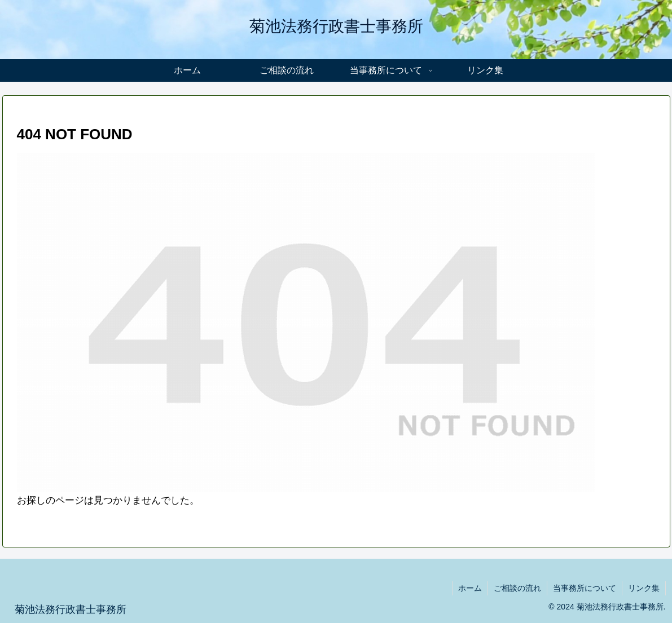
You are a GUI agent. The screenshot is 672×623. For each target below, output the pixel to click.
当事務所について (585, 588)
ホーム (470, 588)
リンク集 (644, 588)
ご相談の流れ (517, 588)
